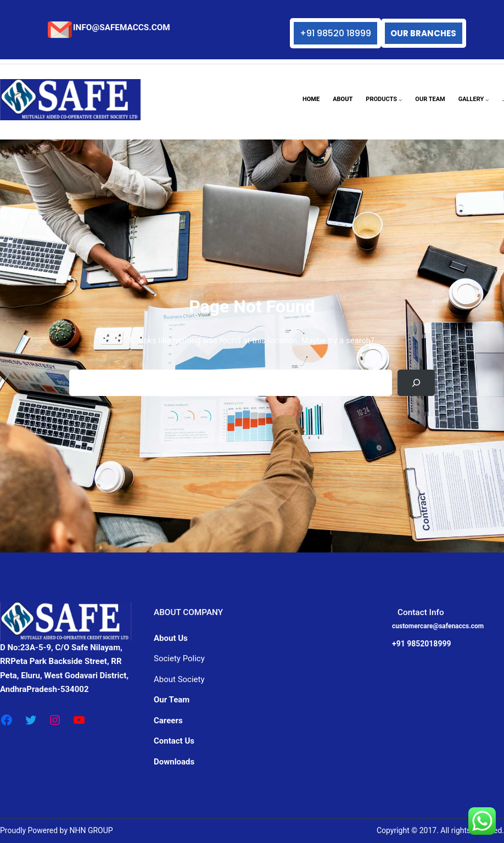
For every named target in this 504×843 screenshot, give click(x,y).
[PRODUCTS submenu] (401, 100)
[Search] (416, 383)
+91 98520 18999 (335, 33)
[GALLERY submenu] (487, 100)
